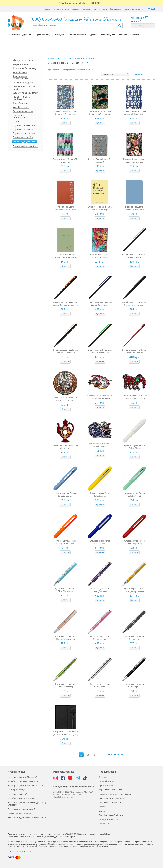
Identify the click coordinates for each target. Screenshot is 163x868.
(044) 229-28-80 (72, 834)
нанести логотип (100, 9)
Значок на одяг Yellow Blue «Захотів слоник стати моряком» (134, 399)
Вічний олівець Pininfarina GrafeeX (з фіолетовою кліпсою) (134, 305)
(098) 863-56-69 (46, 19)
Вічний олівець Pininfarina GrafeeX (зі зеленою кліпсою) (100, 353)
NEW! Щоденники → (81, 3)
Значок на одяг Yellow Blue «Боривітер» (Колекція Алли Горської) (100, 399)
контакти (76, 9)
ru (148, 9)
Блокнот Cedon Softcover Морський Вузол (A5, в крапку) (134, 114)
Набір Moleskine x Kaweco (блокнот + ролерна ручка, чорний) (65, 735)
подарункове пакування (133, 9)
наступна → (115, 754)
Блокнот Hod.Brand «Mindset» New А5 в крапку (134, 210)
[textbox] (74, 26)
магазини (87, 9)
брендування (115, 9)
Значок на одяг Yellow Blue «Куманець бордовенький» (65, 448)
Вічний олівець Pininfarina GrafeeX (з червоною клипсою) (65, 353)
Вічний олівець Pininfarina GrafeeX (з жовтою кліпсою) (134, 257)
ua (153, 9)
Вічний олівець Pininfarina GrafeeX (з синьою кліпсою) (100, 305)
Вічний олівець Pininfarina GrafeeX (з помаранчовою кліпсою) (65, 305)
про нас (47, 9)
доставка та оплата (61, 9)
